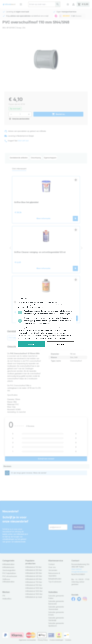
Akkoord (32, 344)
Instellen (60, 344)
